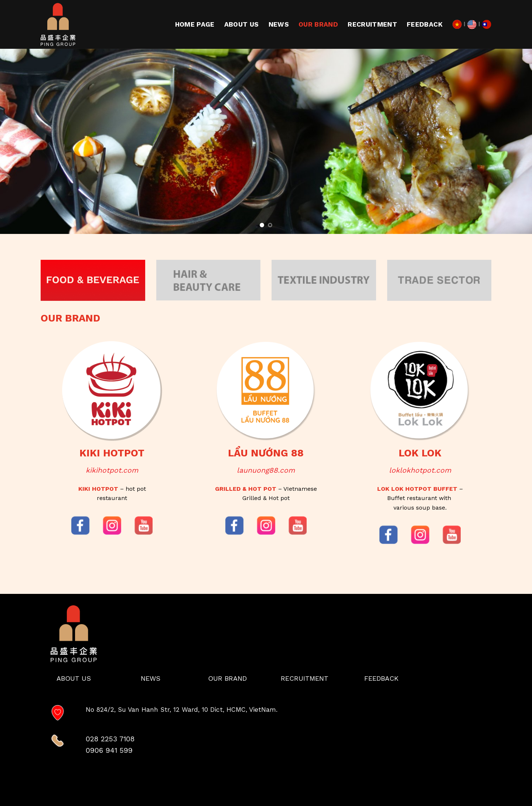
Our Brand (318, 24)
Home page (195, 24)
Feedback (425, 24)
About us (242, 24)
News (279, 24)
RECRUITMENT (372, 24)
